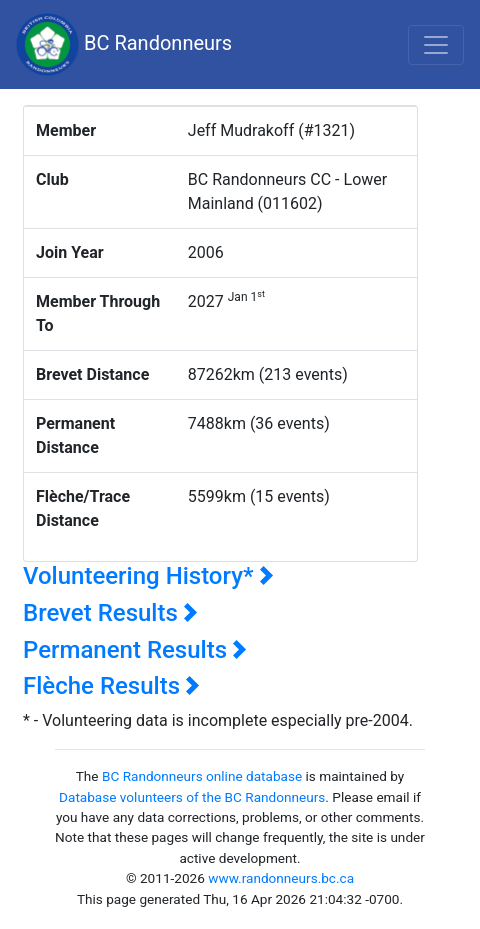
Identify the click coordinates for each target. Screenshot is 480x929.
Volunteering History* (148, 576)
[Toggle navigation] (436, 45)
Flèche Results (111, 686)
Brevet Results (110, 613)
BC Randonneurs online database (202, 776)
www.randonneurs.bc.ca (281, 878)
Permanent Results (135, 650)
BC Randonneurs (124, 44)
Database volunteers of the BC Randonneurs (192, 797)
